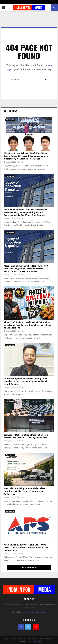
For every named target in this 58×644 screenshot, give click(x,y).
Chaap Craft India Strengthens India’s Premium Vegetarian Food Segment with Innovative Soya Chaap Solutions (28, 325)
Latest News (11, 111)
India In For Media (34, 641)
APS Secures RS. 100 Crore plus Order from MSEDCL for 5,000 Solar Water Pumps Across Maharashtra (26, 548)
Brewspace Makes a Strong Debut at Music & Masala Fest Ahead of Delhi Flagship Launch (26, 436)
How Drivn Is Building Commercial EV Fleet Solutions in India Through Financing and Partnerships (25, 491)
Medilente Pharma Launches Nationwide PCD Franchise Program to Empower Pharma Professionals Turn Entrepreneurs (26, 269)
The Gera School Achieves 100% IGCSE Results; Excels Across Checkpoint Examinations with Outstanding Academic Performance (27, 156)
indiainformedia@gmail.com (34, 612)
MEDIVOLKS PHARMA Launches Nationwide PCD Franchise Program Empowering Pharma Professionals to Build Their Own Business (27, 212)
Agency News (10, 120)
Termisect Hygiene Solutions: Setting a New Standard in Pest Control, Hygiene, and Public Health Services (26, 382)
